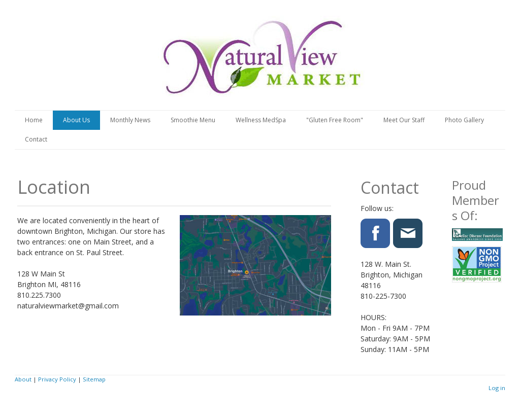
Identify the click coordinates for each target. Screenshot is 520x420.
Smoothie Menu (193, 120)
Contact (36, 139)
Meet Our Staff (404, 120)
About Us (76, 120)
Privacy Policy (57, 379)
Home (34, 120)
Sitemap (94, 379)
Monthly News (130, 120)
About (23, 379)
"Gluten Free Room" (335, 120)
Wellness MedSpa (261, 120)
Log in (497, 388)
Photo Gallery (464, 120)
